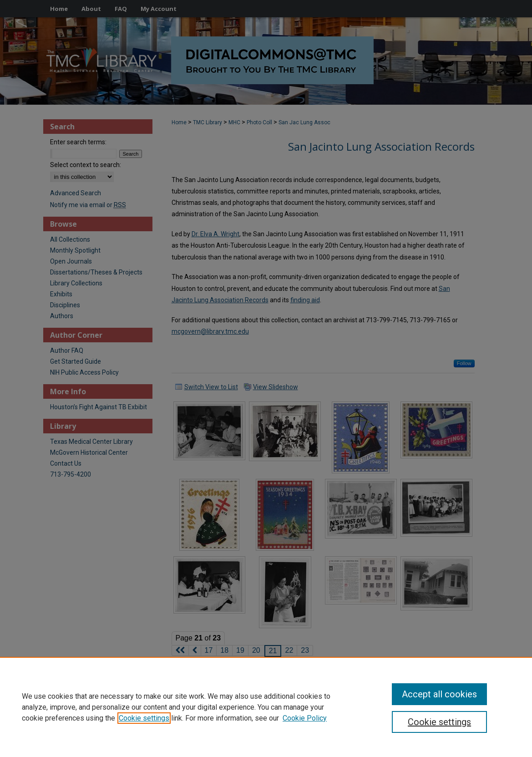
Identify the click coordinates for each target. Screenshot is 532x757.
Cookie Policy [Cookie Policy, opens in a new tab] (305, 718)
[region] (266, 707)
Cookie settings (144, 718)
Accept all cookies (439, 694)
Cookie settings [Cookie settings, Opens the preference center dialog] (439, 722)
